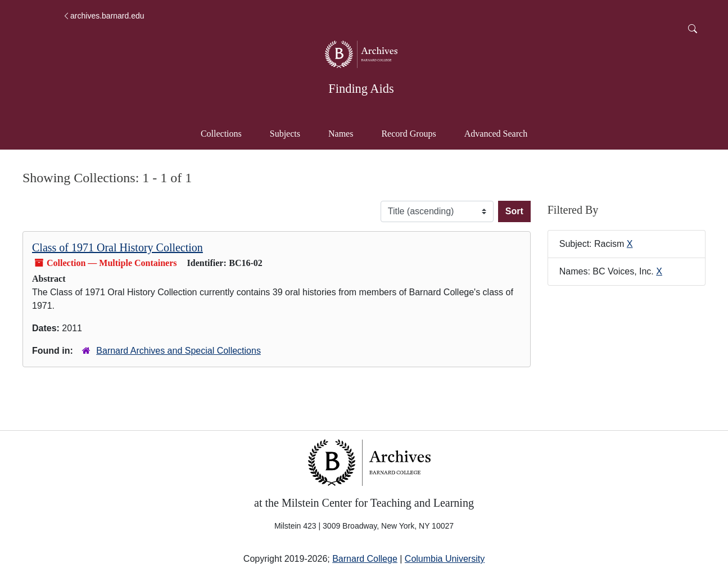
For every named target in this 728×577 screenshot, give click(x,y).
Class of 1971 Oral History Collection (117, 247)
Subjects (285, 134)
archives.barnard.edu (103, 16)
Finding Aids (361, 89)
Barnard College (365, 559)
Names (341, 134)
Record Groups (408, 134)
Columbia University (445, 559)
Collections (221, 134)
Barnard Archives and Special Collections (178, 351)
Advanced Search (501, 132)
